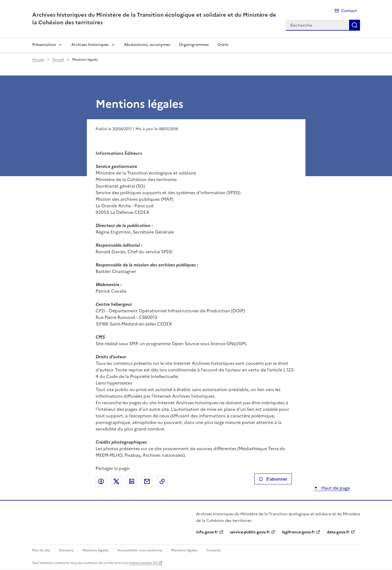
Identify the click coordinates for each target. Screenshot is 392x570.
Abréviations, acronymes (147, 45)
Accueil (38, 60)
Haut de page (335, 488)
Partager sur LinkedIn (132, 481)
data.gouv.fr (338, 532)
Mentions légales (95, 550)
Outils (223, 45)
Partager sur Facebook (101, 481)
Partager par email (147, 481)
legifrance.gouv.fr (298, 532)
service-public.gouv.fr (250, 532)
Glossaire (66, 550)
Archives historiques (90, 45)
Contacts (213, 550)
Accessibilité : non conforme (140, 550)
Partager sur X (116, 481)
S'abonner (273, 479)
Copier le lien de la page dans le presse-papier (162, 481)
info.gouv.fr (207, 532)
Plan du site (41, 550)
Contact (349, 11)
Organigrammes (194, 45)
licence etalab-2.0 (143, 563)
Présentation (44, 45)
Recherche (355, 25)
